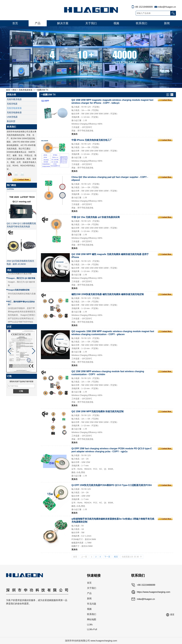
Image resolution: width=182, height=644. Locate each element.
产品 (38, 23)
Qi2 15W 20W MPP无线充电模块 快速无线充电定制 (98, 411)
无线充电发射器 (25, 90)
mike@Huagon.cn (167, 7)
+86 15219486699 (143, 7)
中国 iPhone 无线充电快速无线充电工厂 (92, 140)
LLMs (90, 625)
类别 (14, 90)
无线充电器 (12, 104)
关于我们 (91, 23)
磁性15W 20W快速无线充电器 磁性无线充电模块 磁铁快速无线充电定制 (108, 294)
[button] (88, 85)
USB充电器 (12, 117)
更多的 (74, 134)
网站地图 (92, 619)
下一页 (107, 557)
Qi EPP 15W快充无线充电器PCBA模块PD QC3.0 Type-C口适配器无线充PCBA (112, 485)
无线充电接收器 (14, 112)
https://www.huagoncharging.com (154, 592)
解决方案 (63, 23)
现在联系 (22, 180)
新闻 (167, 23)
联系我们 (142, 23)
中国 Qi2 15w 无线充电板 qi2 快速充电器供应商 (96, 217)
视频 (116, 23)
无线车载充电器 (14, 99)
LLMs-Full (92, 629)
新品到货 (11, 121)
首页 (15, 23)
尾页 (116, 557)
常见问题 (92, 604)
